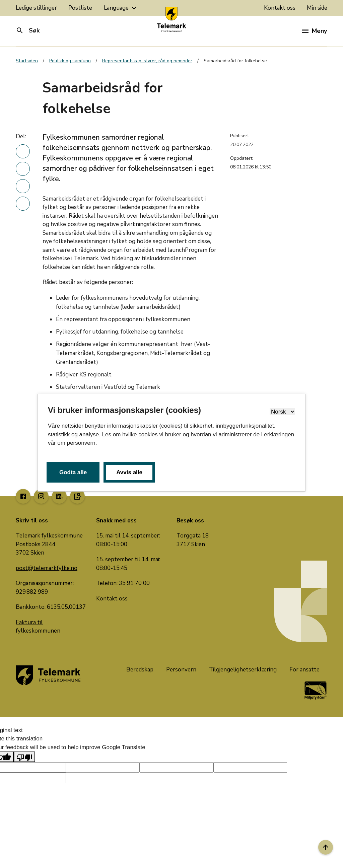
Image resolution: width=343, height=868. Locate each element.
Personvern (181, 670)
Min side (317, 8)
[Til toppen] (326, 847)
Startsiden (27, 61)
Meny (314, 31)
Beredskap (140, 670)
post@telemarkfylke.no (47, 568)
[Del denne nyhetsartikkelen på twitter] (23, 186)
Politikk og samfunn (70, 61)
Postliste (80, 8)
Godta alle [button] (73, 472)
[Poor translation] (24, 757)
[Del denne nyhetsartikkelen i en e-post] (23, 204)
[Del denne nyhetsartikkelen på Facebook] (23, 169)
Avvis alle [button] (129, 472)
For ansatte (304, 670)
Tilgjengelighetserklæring (243, 670)
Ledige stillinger (36, 8)
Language (121, 8)
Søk (28, 30)
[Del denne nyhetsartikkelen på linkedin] (23, 151)
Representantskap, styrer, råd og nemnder (147, 61)
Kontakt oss (280, 8)
